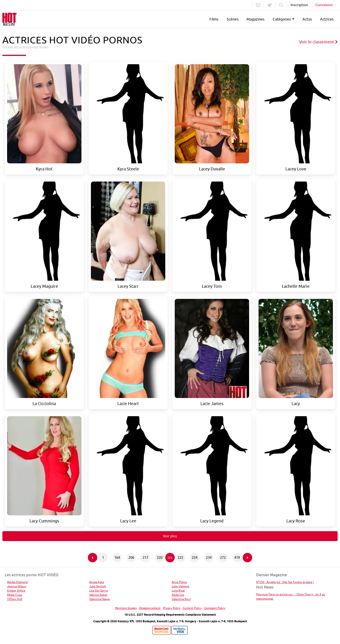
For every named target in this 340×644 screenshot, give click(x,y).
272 (223, 557)
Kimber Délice (16, 591)
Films (214, 19)
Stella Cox (178, 595)
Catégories (282, 19)
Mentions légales (126, 608)
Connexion (324, 5)
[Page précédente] (93, 558)
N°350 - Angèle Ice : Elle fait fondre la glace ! (285, 582)
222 (180, 557)
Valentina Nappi (100, 599)
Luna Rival (178, 591)
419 (237, 557)
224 (195, 557)
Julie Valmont (181, 586)
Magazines (255, 19)
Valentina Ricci (181, 599)
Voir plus (170, 536)
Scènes (233, 19)
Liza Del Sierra (98, 591)
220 (160, 557)
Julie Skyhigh (98, 586)
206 (131, 557)
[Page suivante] (247, 558)
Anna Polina (179, 582)
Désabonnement (150, 608)
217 (145, 557)
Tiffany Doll (15, 599)
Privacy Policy (172, 608)
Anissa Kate (97, 582)
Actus (307, 19)
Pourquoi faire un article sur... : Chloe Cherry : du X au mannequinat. (291, 596)
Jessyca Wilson (17, 586)
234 (209, 557)
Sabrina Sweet (98, 595)
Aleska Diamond (17, 582)
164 (117, 557)
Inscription (299, 5)
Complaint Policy (215, 608)
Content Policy (192, 608)
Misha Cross (15, 595)
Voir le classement (318, 42)
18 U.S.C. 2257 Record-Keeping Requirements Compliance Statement (170, 615)
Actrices (327, 19)
